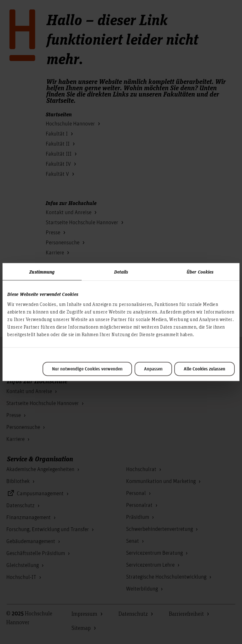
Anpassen (153, 369)
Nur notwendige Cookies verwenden (87, 369)
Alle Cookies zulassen (205, 369)
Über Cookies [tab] (200, 272)
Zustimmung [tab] (42, 272)
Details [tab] (121, 272)
